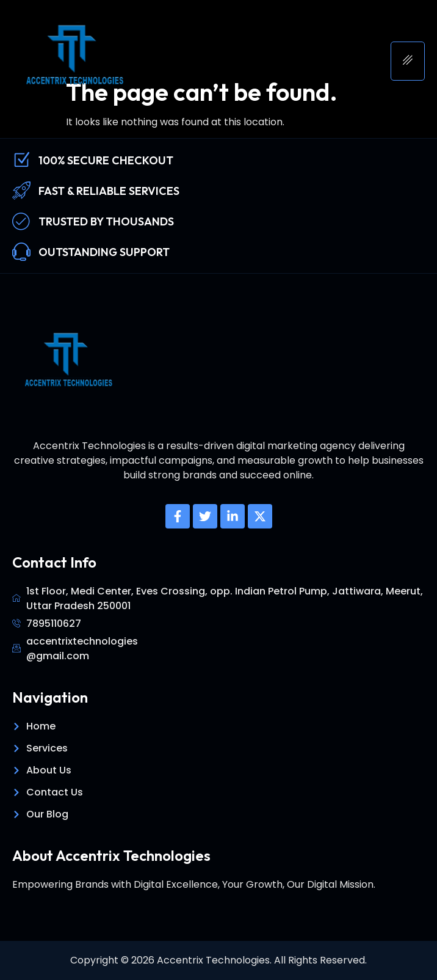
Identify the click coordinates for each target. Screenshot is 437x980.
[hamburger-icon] (408, 61)
